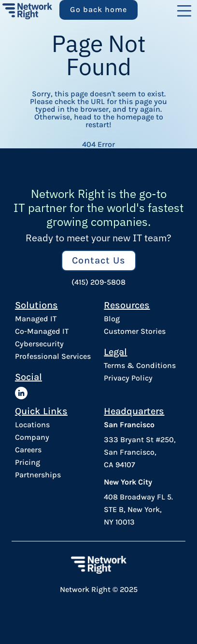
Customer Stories (135, 331)
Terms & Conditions (140, 366)
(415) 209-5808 (98, 282)
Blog (112, 319)
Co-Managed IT (42, 331)
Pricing (28, 462)
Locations (32, 425)
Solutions (36, 305)
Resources (127, 305)
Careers (28, 450)
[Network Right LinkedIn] (21, 393)
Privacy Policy (128, 378)
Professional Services (53, 356)
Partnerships (38, 475)
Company (32, 437)
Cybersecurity (39, 344)
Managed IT (36, 319)
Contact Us (99, 260)
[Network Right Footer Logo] (99, 565)
